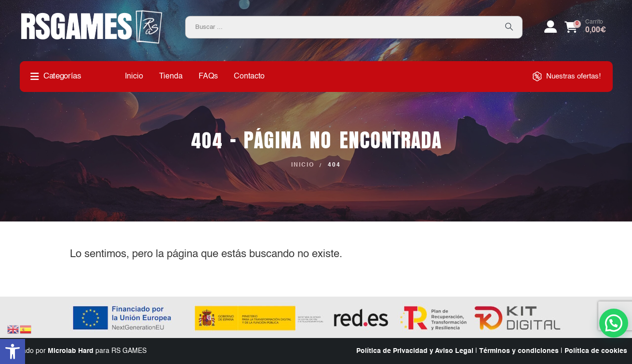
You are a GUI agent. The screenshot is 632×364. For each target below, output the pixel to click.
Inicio (134, 77)
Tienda (171, 77)
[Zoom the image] (92, 13)
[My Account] (551, 27)
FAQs (208, 77)
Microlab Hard (71, 351)
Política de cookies (596, 351)
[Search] (509, 27)
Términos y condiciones (519, 351)
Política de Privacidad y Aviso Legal (415, 351)
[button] (13, 351)
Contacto (249, 77)
